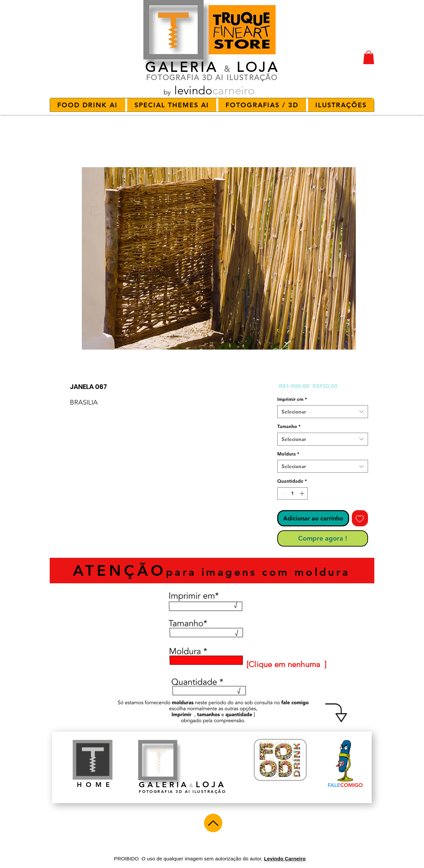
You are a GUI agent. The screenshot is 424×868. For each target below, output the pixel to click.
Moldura (288, 454)
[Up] (213, 823)
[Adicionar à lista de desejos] (360, 518)
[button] (369, 57)
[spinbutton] (292, 493)
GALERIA (182, 67)
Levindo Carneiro (285, 859)
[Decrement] (282, 493)
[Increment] (303, 493)
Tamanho (289, 426)
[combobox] (323, 412)
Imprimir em (292, 399)
